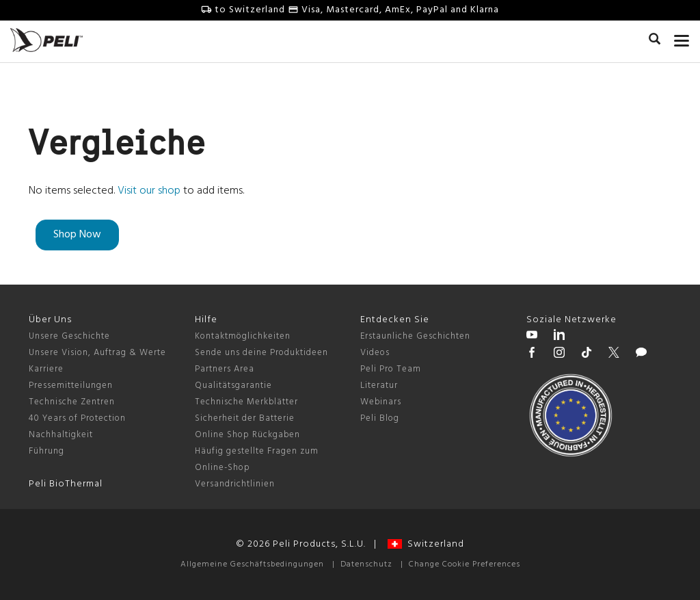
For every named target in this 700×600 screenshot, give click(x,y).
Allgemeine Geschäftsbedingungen (252, 564)
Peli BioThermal (66, 484)
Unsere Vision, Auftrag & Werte (97, 353)
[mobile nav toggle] (682, 38)
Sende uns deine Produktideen (261, 353)
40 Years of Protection (77, 418)
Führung (46, 451)
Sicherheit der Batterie (245, 418)
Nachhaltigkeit (61, 435)
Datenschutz (366, 564)
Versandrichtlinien (235, 484)
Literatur (379, 386)
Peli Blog (380, 418)
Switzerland (426, 544)
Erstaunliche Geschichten (415, 336)
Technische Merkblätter (246, 402)
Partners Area (225, 369)
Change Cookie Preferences (465, 564)
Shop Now (77, 235)
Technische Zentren (72, 402)
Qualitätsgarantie (233, 386)
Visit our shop (149, 191)
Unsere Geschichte (69, 336)
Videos (375, 353)
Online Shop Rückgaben (247, 435)
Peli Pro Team (391, 369)
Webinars (381, 402)
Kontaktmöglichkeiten (243, 336)
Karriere (46, 369)
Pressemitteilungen (71, 386)
